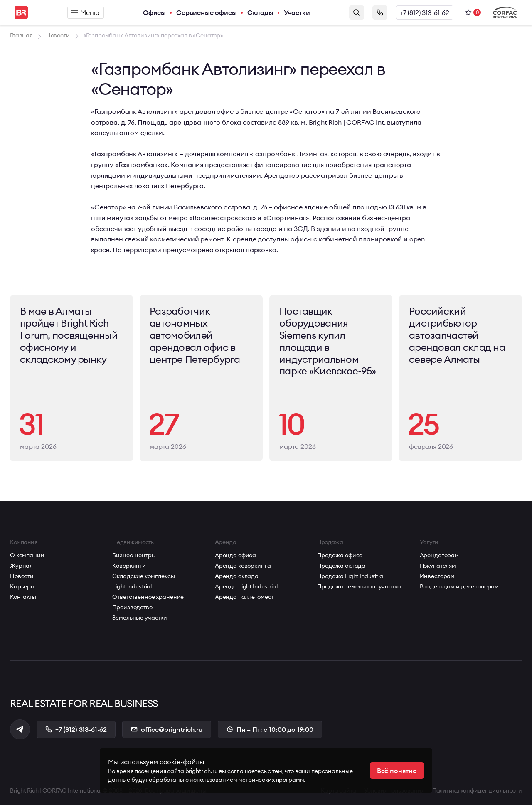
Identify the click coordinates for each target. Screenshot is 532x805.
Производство (132, 607)
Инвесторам (437, 576)
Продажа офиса (340, 555)
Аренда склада (237, 576)
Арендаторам (439, 555)
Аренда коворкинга (243, 566)
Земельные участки (140, 618)
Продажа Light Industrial (351, 576)
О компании (27, 555)
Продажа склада (341, 566)
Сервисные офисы (207, 12)
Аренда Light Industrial (246, 586)
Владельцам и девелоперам (459, 586)
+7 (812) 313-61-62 (425, 12)
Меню (85, 12)
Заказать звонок (380, 12)
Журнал (21, 566)
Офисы (154, 12)
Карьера (22, 586)
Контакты (23, 597)
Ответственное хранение (148, 597)
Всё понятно (397, 771)
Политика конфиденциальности (477, 790)
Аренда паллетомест (244, 597)
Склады (260, 12)
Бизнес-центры (134, 555)
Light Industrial (132, 586)
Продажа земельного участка (359, 586)
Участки (297, 12)
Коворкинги (129, 566)
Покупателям (438, 566)
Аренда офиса (235, 555)
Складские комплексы (143, 576)
